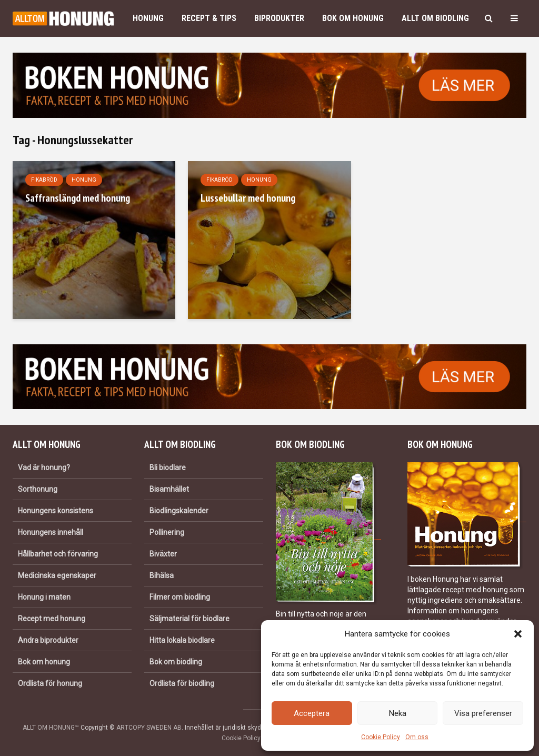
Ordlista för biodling (182, 683)
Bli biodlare (168, 467)
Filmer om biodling (180, 597)
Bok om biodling (176, 662)
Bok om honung (353, 18)
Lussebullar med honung (248, 198)
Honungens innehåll (51, 532)
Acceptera (312, 713)
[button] (518, 634)
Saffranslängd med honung (78, 198)
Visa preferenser (483, 713)
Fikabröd (44, 180)
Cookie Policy (381, 737)
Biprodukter (279, 18)
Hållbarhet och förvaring (58, 554)
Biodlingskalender (179, 511)
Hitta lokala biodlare (182, 640)
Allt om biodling (435, 18)
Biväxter (163, 554)
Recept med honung (52, 619)
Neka (398, 713)
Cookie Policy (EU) (248, 738)
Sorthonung (38, 489)
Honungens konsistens (56, 511)
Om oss (417, 737)
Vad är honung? (44, 467)
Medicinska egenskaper (57, 575)
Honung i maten (44, 597)
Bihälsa (162, 575)
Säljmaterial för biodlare (189, 619)
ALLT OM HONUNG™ (51, 728)
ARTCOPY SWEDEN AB (149, 728)
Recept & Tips (209, 18)
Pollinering (167, 532)
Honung (148, 18)
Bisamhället (169, 489)
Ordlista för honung (50, 683)
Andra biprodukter (48, 640)
